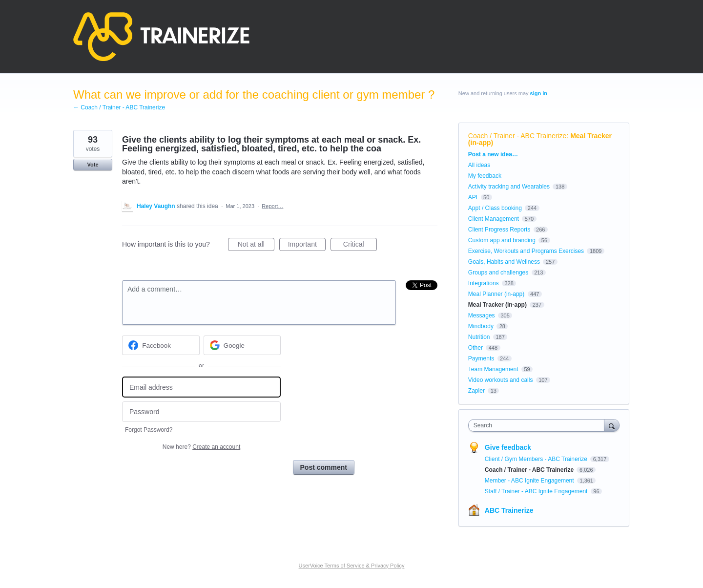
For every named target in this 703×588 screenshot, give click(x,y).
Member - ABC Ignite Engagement (530, 481)
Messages (482, 315)
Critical (360, 246)
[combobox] (539, 425)
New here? (201, 447)
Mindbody (481, 326)
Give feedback (508, 447)
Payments (481, 358)
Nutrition (479, 337)
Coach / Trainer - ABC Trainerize (517, 136)
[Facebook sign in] (161, 345)
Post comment (324, 467)
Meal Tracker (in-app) (497, 305)
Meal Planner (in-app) (496, 294)
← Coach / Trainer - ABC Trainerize (119, 107)
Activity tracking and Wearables (509, 187)
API (473, 197)
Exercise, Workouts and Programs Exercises (526, 251)
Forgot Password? (149, 430)
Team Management (493, 369)
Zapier (476, 391)
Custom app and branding (502, 240)
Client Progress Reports (499, 230)
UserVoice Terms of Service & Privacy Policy (352, 566)
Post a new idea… (493, 154)
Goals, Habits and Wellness (504, 262)
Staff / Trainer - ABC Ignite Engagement (537, 491)
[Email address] (201, 387)
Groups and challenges (498, 273)
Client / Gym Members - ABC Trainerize (537, 459)
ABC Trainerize (509, 510)
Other (476, 348)
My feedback (485, 176)
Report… (272, 206)
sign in (539, 93)
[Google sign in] (242, 345)
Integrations (484, 283)
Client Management (494, 219)
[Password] (201, 412)
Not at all (256, 246)
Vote (93, 165)
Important (307, 246)
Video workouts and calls (501, 380)
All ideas (479, 165)
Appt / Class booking (495, 208)
